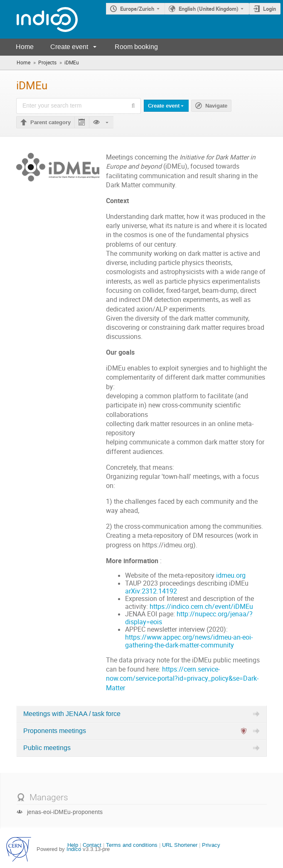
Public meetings (47, 748)
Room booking (136, 47)
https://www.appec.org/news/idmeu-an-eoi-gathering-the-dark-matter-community (189, 641)
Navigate (216, 106)
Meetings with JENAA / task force (72, 714)
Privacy (211, 845)
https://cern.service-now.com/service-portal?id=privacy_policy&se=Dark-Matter (182, 679)
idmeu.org (231, 575)
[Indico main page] (39, 19)
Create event (69, 47)
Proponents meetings (55, 731)
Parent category (50, 123)
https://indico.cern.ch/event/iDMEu (201, 607)
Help (73, 845)
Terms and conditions (132, 845)
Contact (92, 845)
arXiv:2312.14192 (151, 591)
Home (25, 47)
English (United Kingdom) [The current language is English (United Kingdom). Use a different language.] (209, 9)
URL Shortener (180, 845)
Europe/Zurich (137, 9)
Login (269, 9)
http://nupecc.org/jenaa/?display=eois (189, 618)
